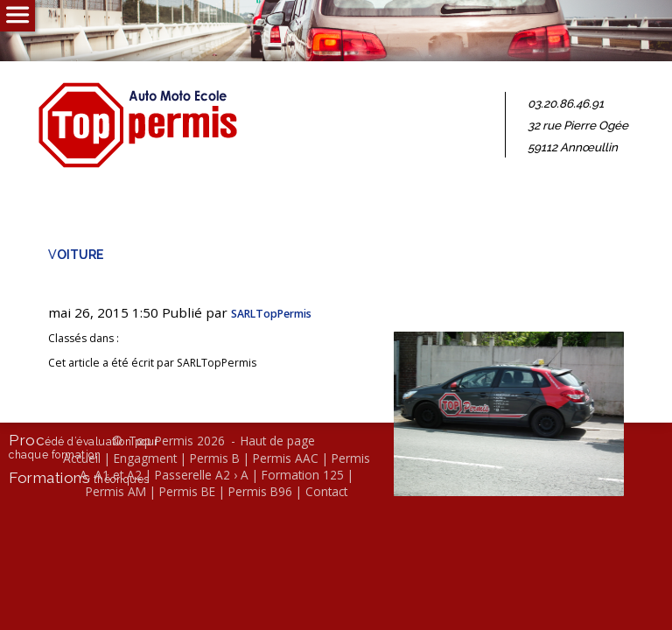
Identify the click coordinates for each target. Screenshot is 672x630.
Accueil (82, 458)
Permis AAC (286, 458)
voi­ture (76, 253)
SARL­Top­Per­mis (271, 314)
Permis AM (116, 491)
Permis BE (187, 491)
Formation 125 (303, 475)
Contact (326, 491)
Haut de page (278, 441)
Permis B (215, 458)
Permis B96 (260, 491)
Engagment (145, 458)
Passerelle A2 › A (202, 475)
